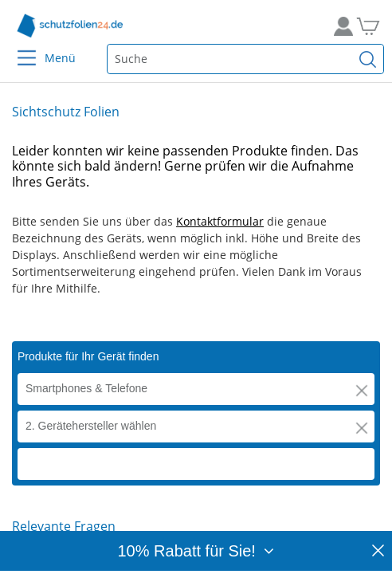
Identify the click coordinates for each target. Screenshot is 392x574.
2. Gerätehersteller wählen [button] (91, 426)
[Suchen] (368, 59)
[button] (362, 391)
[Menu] (17, 47)
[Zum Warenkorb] (374, 26)
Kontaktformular (220, 221)
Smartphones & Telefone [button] (86, 388)
